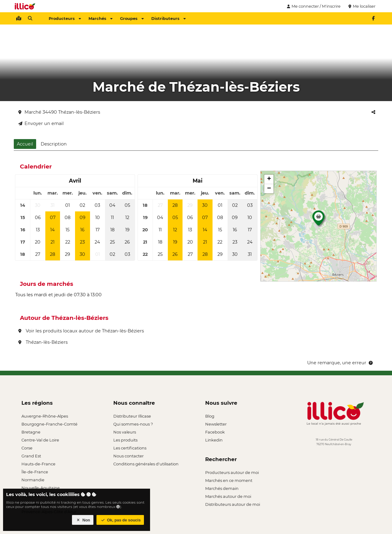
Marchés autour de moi (228, 496)
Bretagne (31, 432)
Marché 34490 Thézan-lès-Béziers (59, 112)
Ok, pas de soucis (120, 520)
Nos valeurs (125, 432)
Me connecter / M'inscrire (313, 6)
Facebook (215, 432)
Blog (210, 416)
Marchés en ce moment (229, 480)
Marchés (100, 18)
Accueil (25, 144)
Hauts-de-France (38, 464)
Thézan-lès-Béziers (43, 342)
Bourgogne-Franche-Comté (49, 424)
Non (83, 520)
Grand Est (31, 456)
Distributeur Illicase (132, 416)
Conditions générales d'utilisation (146, 464)
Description (54, 144)
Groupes (132, 18)
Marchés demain (222, 488)
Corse (27, 448)
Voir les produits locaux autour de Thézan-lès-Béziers (81, 331)
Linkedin (214, 440)
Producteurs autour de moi (232, 472)
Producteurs (65, 18)
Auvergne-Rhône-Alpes (45, 416)
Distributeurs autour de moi (233, 504)
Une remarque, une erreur (340, 363)
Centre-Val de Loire (40, 440)
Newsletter (216, 424)
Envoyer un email (41, 123)
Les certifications (130, 448)
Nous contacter (128, 456)
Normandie (33, 480)
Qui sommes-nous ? (133, 424)
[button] (318, 220)
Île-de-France (35, 472)
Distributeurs (168, 18)
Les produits (125, 440)
